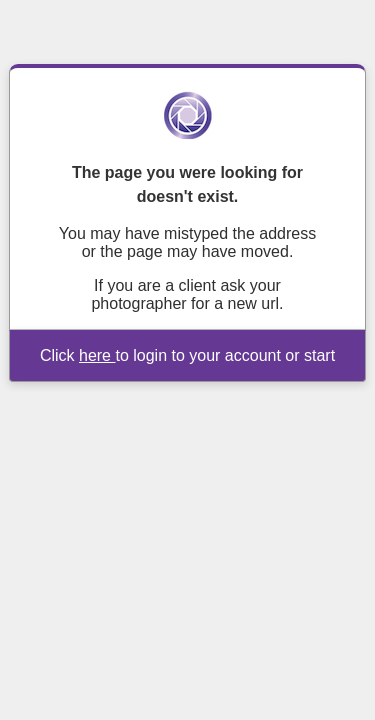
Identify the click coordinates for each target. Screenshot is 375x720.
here (97, 355)
